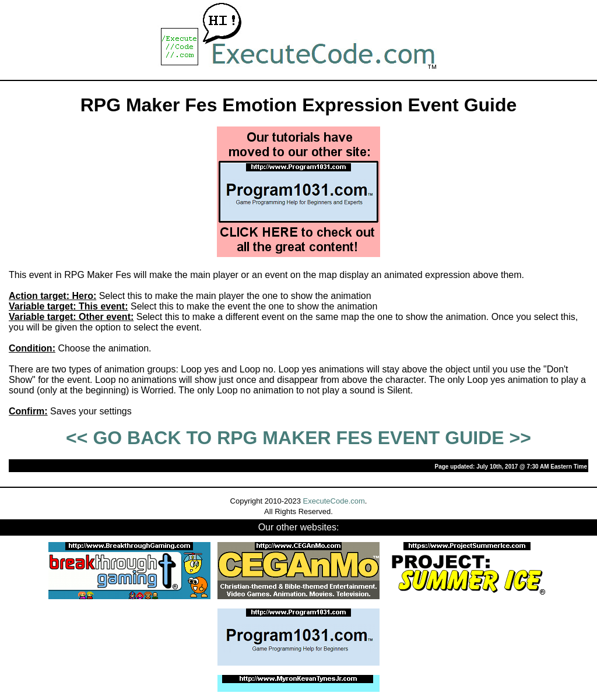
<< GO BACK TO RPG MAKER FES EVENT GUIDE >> (298, 438)
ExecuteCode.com (334, 501)
